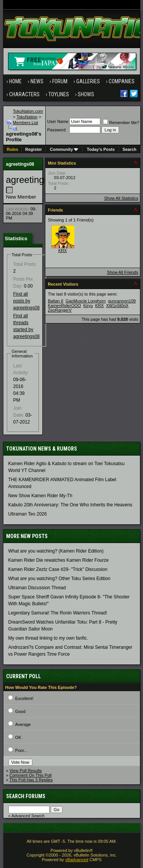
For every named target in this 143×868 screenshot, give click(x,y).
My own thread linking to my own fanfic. (48, 638)
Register (34, 149)
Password (56, 130)
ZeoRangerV (60, 310)
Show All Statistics (121, 198)
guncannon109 (122, 301)
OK (18, 737)
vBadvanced (77, 860)
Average (23, 724)
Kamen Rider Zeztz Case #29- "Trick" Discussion (58, 569)
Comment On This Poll (31, 775)
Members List (26, 123)
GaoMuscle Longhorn (86, 301)
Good (20, 711)
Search (129, 149)
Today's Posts (101, 149)
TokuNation (27, 117)
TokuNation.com (28, 111)
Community (64, 149)
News (37, 81)
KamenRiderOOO (65, 305)
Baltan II (56, 301)
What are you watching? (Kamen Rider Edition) (56, 551)
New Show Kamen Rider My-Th (40, 496)
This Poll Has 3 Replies (31, 780)
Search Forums (26, 796)
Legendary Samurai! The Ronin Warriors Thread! (58, 613)
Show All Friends (123, 272)
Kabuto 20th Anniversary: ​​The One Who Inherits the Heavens (70, 505)
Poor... (21, 750)
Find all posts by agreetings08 (27, 301)
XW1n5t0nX (117, 305)
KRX (63, 251)
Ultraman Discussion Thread (37, 588)
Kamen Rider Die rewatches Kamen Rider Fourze (59, 560)
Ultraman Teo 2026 (28, 514)
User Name (58, 121)
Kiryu (88, 305)
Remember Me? (121, 123)
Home (15, 81)
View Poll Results (26, 771)
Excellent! (24, 698)
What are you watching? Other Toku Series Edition (59, 579)
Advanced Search (28, 816)
